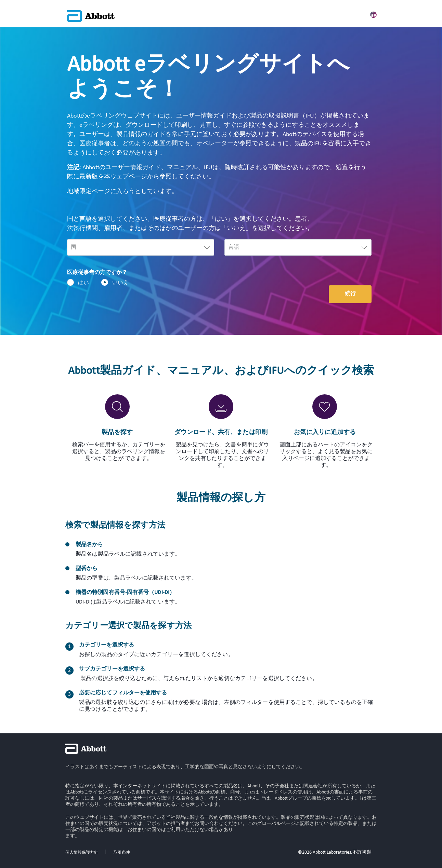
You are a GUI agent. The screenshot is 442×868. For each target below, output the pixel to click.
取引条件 (122, 853)
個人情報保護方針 (82, 853)
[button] (374, 14)
